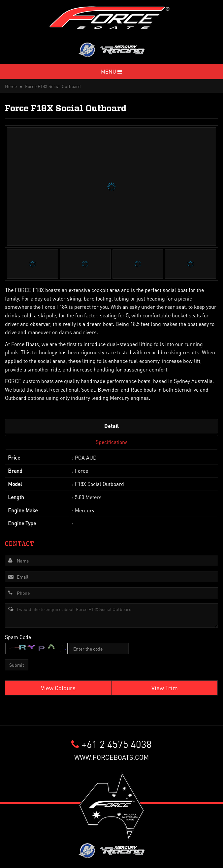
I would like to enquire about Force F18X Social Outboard (111, 616)
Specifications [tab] (112, 442)
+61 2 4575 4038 (111, 744)
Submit (17, 665)
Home (11, 86)
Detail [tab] (111, 426)
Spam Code (18, 637)
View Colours (58, 688)
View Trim (165, 688)
